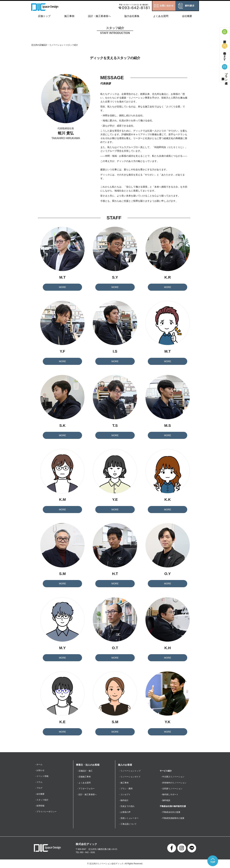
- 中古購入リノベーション (173, 777)
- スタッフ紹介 (42, 800)
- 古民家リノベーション (172, 789)
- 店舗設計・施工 (85, 771)
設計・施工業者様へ (99, 16)
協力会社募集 (132, 16)
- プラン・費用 (126, 789)
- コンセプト (125, 794)
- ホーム (39, 764)
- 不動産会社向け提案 (171, 812)
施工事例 (69, 16)
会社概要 (187, 16)
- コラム (39, 782)
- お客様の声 (125, 812)
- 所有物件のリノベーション (174, 783)
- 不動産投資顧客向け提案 (173, 818)
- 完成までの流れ (127, 806)
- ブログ (39, 788)
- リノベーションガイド (130, 777)
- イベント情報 (42, 776)
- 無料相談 (166, 800)
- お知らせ (40, 770)
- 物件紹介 (124, 800)
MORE (62, 287)
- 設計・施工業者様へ (87, 794)
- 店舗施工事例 (84, 777)
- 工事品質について (128, 824)
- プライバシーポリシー (46, 812)
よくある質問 (161, 16)
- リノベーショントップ (130, 771)
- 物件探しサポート (170, 794)
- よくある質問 (84, 783)
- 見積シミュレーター (129, 818)
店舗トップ (44, 16)
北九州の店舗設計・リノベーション (47, 45)
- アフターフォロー (86, 789)
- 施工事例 (124, 783)
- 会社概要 (40, 794)
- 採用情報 (40, 806)
